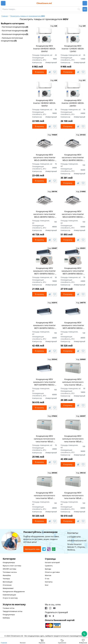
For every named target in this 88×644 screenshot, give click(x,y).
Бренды (48, 569)
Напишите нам (32, 549)
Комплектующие (9, 595)
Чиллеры (6, 579)
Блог (47, 585)
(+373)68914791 (74, 537)
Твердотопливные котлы (13, 611)
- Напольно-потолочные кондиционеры (12, 39)
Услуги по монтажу (10, 598)
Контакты (49, 582)
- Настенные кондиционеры (14, 27)
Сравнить (49, 566)
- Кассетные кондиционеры (14, 31)
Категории (9, 559)
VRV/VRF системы (9, 569)
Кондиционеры (9, 562)
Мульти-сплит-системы (12, 566)
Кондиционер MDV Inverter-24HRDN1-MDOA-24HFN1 (73, 103)
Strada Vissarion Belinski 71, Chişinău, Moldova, (76, 547)
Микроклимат (8, 588)
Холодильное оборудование (14, 591)
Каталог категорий (52, 562)
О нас (47, 579)
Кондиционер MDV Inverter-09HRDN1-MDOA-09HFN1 (44, 49)
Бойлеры (6, 618)
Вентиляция (8, 582)
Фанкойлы (7, 575)
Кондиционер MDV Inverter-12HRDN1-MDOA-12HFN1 (73, 49)
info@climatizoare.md (77, 541)
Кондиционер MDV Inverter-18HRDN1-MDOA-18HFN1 (44, 103)
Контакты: (73, 533)
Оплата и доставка (52, 572)
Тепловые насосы (10, 572)
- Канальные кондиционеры (14, 34)
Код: (54, 26)
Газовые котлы (9, 608)
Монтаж (48, 575)
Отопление (7, 585)
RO (85, 9)
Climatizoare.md (44, 3)
